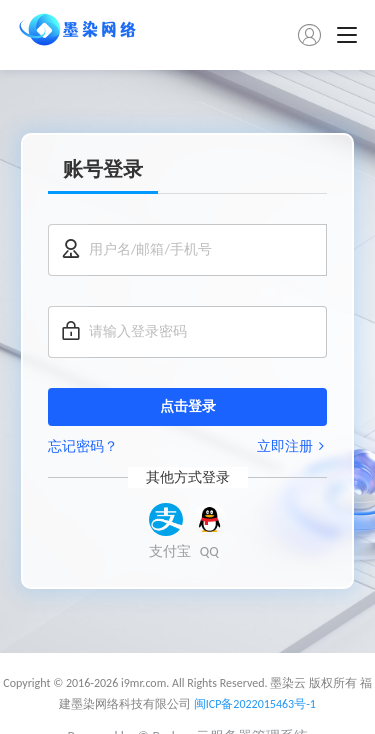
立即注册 (292, 446)
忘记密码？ (83, 446)
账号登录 (103, 169)
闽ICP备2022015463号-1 (255, 704)
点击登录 (188, 406)
